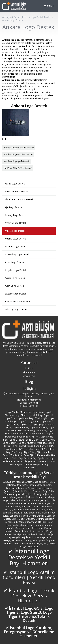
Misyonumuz (29, 376)
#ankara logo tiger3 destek (18, 168)
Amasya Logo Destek (15, 223)
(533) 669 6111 (29, 406)
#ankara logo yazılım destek (18, 154)
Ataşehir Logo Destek (16, 270)
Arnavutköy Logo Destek (17, 254)
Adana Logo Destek (15, 184)
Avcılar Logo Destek (15, 278)
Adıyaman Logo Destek (16, 191)
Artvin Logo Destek (14, 262)
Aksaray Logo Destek (15, 215)
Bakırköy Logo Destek (16, 309)
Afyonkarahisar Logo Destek (19, 199)
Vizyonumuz (29, 372)
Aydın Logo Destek (14, 286)
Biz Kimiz (29, 368)
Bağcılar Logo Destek (15, 294)
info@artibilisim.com (29, 400)
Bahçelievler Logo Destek (17, 302)
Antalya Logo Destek (15, 239)
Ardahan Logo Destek (16, 246)
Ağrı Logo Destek (13, 207)
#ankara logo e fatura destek (19, 148)
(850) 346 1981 (29, 403)
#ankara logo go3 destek (16, 161)
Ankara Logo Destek (15, 231)
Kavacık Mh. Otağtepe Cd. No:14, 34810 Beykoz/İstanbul (29, 395)
